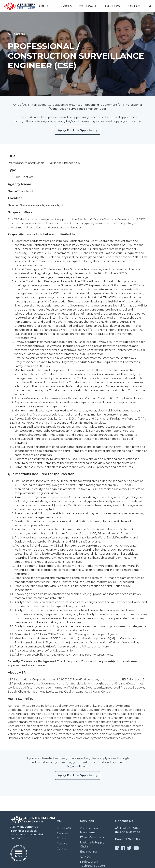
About (44, 6)
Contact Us (124, 821)
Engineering (88, 852)
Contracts (89, 6)
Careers (112, 6)
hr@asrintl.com (76, 121)
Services (64, 6)
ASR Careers (16, 34)
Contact (134, 6)
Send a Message (128, 832)
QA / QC (85, 857)
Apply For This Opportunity (78, 130)
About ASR (64, 828)
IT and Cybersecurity (94, 837)
